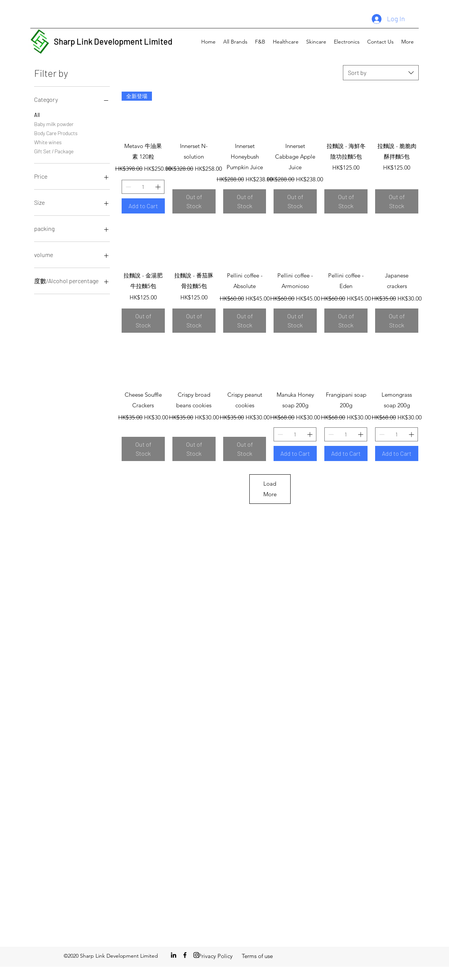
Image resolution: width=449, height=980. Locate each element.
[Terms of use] (257, 956)
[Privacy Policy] (216, 956)
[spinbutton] (143, 187)
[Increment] (159, 187)
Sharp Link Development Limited (113, 41)
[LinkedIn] (174, 955)
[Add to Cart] (143, 206)
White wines (48, 142)
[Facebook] (185, 955)
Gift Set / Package (54, 151)
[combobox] (381, 73)
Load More (270, 489)
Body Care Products (56, 132)
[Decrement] (128, 187)
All (37, 114)
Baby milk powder (54, 123)
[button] (235, 42)
